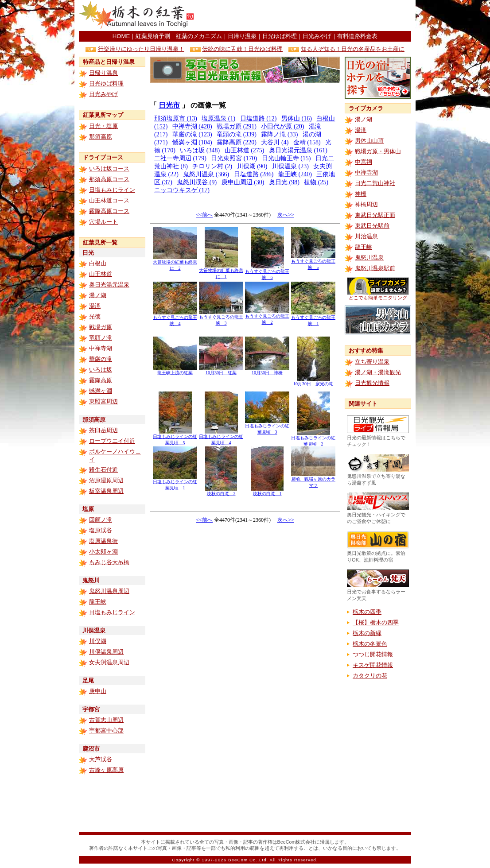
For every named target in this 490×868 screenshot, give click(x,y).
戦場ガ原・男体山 (378, 151)
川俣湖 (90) (252, 166)
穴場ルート (103, 222)
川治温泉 (366, 236)
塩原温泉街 (103, 541)
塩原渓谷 (101, 530)
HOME (121, 36)
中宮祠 (364, 162)
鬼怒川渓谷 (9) (197, 182)
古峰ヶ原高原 (106, 770)
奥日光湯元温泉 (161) (298, 150)
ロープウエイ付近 (112, 441)
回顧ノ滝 (101, 520)
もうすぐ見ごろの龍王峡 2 (267, 317)
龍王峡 (98, 602)
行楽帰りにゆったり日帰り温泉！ (141, 49)
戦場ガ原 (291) (237, 126)
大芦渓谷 (101, 759)
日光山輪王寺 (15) (286, 158)
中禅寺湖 (101, 348)
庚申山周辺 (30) (243, 182)
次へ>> (286, 215)
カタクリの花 (370, 676)
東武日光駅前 (372, 226)
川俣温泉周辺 (106, 652)
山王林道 (101, 274)
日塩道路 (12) (259, 118)
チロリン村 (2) (212, 166)
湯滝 (95, 306)
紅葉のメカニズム (199, 36)
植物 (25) (316, 182)
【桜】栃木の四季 (376, 622)
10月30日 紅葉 (221, 370)
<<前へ (204, 215)
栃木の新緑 (367, 633)
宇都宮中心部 (106, 730)
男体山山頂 (369, 141)
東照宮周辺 (103, 401)
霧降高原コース (109, 211)
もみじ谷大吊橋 (109, 562)
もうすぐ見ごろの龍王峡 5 (313, 262)
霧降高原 (101, 380)
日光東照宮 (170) (234, 158)
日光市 (169, 105)
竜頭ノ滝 (101, 338)
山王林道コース (109, 200)
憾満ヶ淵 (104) (192, 142)
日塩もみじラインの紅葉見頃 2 (313, 439)
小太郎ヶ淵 (103, 552)
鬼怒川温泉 (369, 258)
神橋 (361, 194)
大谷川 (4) (275, 142)
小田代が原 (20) (282, 126)
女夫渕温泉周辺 (109, 662)
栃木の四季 (367, 612)
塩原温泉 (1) (218, 118)
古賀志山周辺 (106, 720)
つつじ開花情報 (373, 654)
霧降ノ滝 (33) (279, 134)
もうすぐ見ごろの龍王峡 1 (313, 318)
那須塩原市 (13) (176, 118)
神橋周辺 (366, 204)
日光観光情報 (372, 383)
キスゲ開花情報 (373, 665)
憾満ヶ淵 (101, 391)
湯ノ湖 (98, 295)
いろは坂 (101, 370)
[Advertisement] (307, 15)
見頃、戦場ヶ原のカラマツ (313, 480)
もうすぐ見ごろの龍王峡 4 (175, 318)
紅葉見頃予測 (153, 36)
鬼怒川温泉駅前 (375, 268)
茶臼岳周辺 (103, 430)
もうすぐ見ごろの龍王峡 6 (267, 272)
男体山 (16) (297, 118)
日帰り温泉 (242, 36)
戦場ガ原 (101, 327)
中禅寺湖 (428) (192, 126)
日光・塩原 (103, 126)
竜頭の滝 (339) (237, 134)
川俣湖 (98, 641)
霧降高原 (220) (237, 142)
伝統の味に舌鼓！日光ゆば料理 (242, 49)
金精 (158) (307, 142)
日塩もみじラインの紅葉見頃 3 (267, 427)
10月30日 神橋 (267, 370)
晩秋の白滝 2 (221, 491)
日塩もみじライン (112, 190)
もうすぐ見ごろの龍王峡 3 (221, 318)
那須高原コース (109, 179)
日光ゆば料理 (280, 36)
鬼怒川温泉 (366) (206, 174)
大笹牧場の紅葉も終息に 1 (221, 271)
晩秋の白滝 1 (267, 491)
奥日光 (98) (284, 182)
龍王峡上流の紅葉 (175, 370)
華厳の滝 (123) (192, 134)
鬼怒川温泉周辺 (109, 591)
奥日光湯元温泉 (109, 285)
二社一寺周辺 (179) (180, 158)
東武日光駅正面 (375, 215)
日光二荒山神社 (375, 183)
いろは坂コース (109, 169)
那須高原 (101, 137)
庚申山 (98, 691)
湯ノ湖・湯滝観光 (378, 372)
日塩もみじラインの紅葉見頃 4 (221, 437)
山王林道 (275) (245, 150)
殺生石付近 (103, 470)
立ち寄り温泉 (372, 362)
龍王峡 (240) (295, 174)
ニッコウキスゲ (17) (182, 190)
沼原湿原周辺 (106, 480)
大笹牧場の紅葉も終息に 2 (175, 263)
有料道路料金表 (357, 36)
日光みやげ (317, 36)
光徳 (95, 316)
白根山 (98, 263)
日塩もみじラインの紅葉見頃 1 (175, 482)
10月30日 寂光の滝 (313, 382)
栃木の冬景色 (370, 644)
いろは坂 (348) (200, 150)
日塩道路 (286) (254, 174)
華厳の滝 (101, 359)
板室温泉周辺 (106, 491)
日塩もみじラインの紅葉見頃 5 (175, 437)
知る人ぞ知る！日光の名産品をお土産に (353, 49)
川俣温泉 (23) (290, 166)
